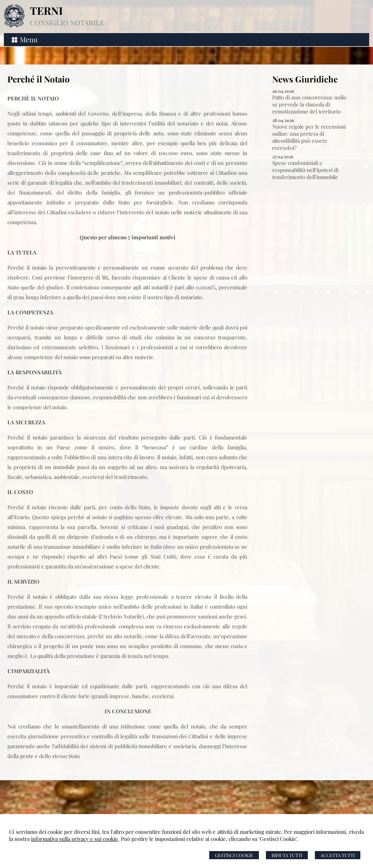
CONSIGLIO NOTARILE (67, 22)
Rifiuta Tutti (287, 855)
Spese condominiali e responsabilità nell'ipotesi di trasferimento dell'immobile (305, 170)
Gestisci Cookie (234, 855)
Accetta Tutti (338, 855)
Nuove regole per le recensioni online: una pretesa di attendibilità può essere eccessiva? (309, 137)
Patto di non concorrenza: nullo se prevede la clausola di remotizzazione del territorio (309, 104)
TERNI (46, 11)
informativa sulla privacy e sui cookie (74, 839)
